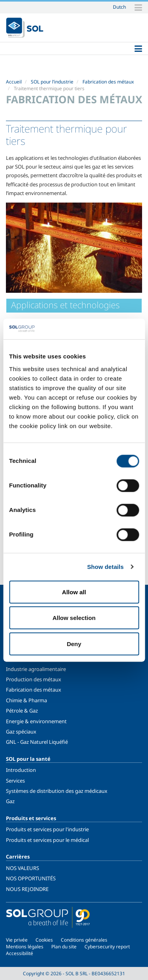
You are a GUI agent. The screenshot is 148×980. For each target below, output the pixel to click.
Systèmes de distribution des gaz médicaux (57, 791)
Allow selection (74, 618)
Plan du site (64, 947)
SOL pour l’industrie (52, 82)
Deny (74, 644)
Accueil (14, 82)
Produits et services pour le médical (47, 840)
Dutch (119, 7)
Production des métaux (34, 679)
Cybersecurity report (107, 947)
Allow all (74, 592)
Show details (106, 567)
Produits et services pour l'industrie (47, 829)
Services (15, 781)
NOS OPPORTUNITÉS (31, 878)
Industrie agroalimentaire (36, 669)
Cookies (44, 940)
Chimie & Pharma (26, 700)
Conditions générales (84, 940)
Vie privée (17, 940)
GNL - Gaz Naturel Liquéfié (37, 742)
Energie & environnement (36, 721)
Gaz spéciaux (21, 732)
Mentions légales (25, 947)
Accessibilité (20, 953)
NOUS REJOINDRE (27, 889)
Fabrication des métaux (108, 82)
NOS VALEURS (22, 868)
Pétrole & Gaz (22, 711)
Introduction (21, 770)
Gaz (10, 801)
